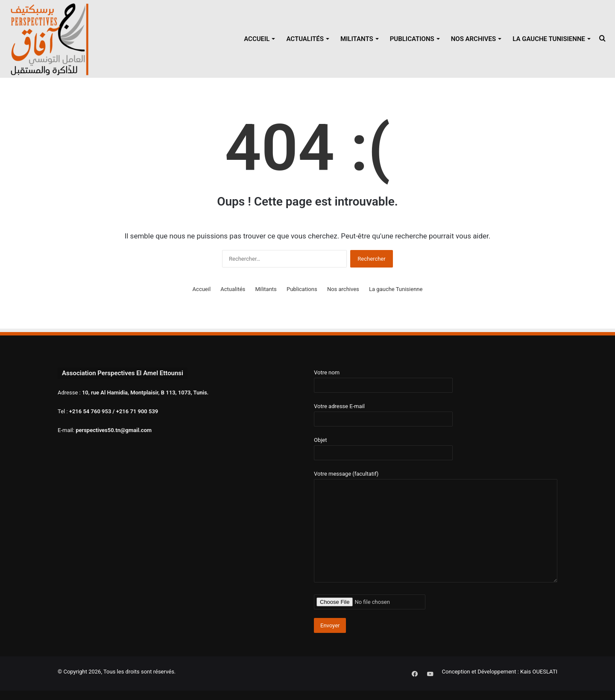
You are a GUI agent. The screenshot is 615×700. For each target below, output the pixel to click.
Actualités (305, 39)
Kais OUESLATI (539, 672)
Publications (412, 39)
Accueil (257, 39)
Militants (357, 39)
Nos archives (473, 39)
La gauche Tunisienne (549, 39)
